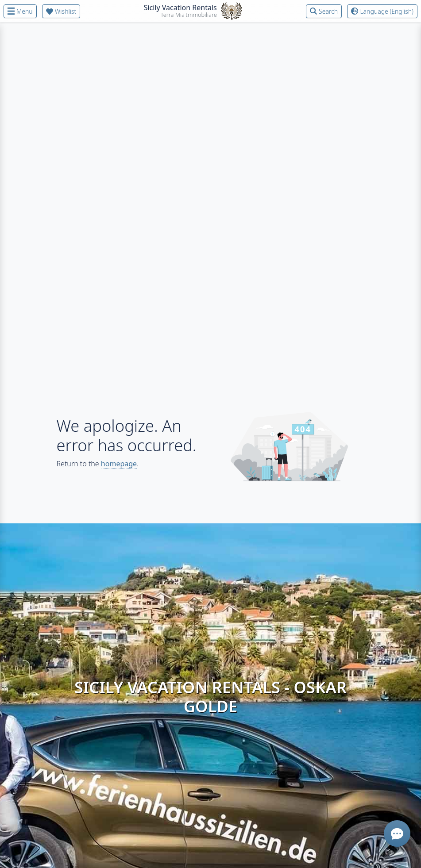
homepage (119, 464)
